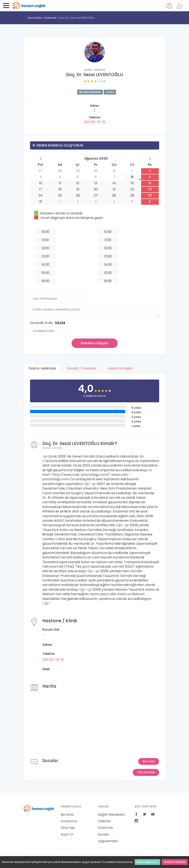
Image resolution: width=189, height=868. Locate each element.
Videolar (104, 821)
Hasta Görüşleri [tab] (121, 368)
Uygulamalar (108, 841)
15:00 (45, 273)
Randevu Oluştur (95, 343)
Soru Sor (149, 761)
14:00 (45, 265)
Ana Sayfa (35, 18)
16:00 (45, 281)
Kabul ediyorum (147, 862)
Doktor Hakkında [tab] (42, 368)
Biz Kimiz (67, 815)
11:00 (45, 240)
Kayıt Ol (67, 835)
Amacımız (69, 821)
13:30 (108, 256)
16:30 (108, 281)
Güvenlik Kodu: (42, 323)
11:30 (108, 240)
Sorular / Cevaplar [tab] (82, 368)
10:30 (108, 232)
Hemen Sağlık (29, 5)
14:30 (108, 265)
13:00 (45, 256)
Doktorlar (50, 18)
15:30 (108, 273)
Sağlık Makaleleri (111, 815)
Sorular (103, 835)
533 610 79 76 (95, 122)
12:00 (45, 248)
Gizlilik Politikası (175, 862)
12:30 (108, 248)
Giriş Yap (68, 828)
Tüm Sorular (146, 772)
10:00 (45, 232)
